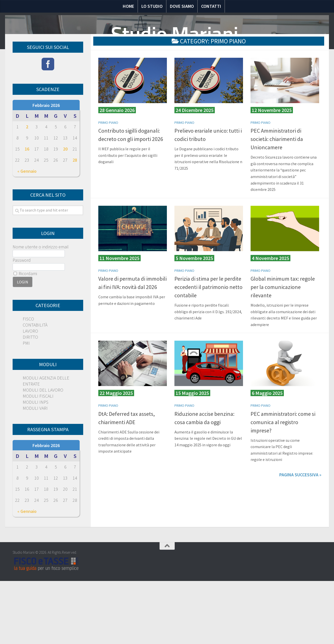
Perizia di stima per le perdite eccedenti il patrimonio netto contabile (208, 353)
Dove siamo (182, 6)
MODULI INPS (36, 468)
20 (65, 214)
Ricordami (25, 339)
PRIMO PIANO (108, 188)
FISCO (28, 384)
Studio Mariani (175, 34)
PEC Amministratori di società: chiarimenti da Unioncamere (277, 204)
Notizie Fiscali (111, 90)
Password (22, 326)
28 (75, 226)
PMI (26, 409)
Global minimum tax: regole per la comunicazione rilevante (283, 353)
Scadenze (229, 90)
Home (128, 6)
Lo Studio (152, 6)
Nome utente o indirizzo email (41, 312)
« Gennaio (27, 237)
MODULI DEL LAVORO (43, 456)
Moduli (201, 90)
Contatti (211, 6)
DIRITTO (30, 403)
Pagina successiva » (300, 540)
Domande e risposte (161, 90)
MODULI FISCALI (38, 462)
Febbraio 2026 (46, 171)
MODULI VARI (35, 474)
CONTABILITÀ (35, 390)
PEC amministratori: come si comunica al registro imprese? (283, 487)
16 (27, 214)
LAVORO (30, 397)
